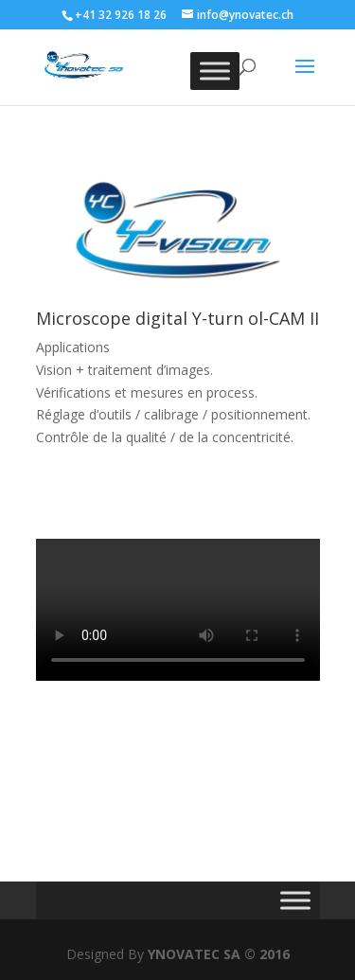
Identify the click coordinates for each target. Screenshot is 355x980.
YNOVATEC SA (194, 954)
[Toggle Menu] (215, 71)
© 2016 (267, 954)
